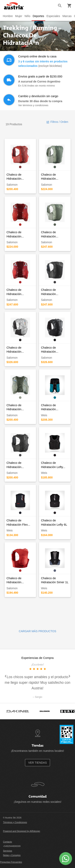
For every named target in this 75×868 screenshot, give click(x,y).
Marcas (67, 16)
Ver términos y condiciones (33, 105)
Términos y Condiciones (15, 822)
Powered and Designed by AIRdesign (21, 831)
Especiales (53, 16)
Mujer (19, 16)
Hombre (8, 16)
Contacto (7, 842)
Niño (27, 16)
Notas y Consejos (12, 855)
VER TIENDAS (37, 763)
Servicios (7, 851)
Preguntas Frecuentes (11, 862)
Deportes (38, 16)
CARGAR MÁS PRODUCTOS (37, 631)
